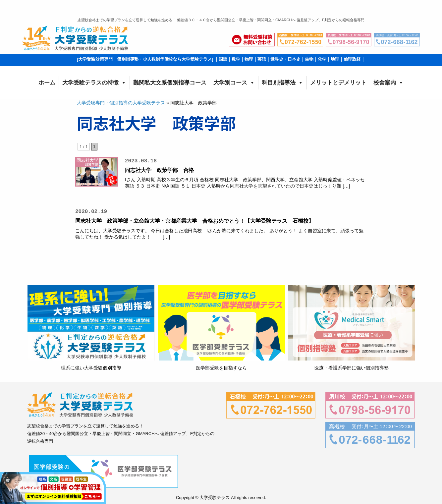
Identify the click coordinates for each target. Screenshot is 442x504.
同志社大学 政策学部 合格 (159, 170)
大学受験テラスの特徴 (94, 83)
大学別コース (234, 83)
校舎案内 (388, 83)
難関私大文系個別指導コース (170, 83)
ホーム (47, 83)
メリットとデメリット (338, 83)
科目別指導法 (282, 83)
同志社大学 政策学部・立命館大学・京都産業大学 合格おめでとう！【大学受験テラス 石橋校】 (194, 221)
